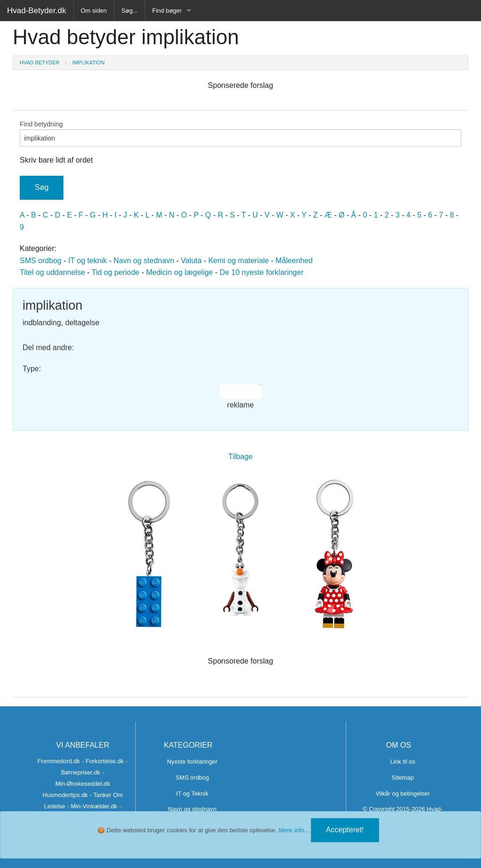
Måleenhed (294, 261)
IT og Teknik (192, 794)
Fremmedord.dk (59, 761)
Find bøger (167, 11)
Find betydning (240, 133)
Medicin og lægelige (179, 272)
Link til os (403, 762)
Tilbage (240, 457)
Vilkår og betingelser (403, 794)
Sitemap (403, 778)
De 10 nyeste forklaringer (261, 272)
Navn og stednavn (144, 261)
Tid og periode (116, 272)
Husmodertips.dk (65, 795)
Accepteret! (345, 830)
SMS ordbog (41, 261)
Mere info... (294, 830)
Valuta (191, 261)
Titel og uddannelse (52, 272)
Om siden (94, 11)
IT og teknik (87, 261)
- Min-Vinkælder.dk (92, 806)
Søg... (129, 11)
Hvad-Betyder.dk (37, 11)
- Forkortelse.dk (103, 761)
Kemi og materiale (238, 261)
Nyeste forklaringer (192, 762)
